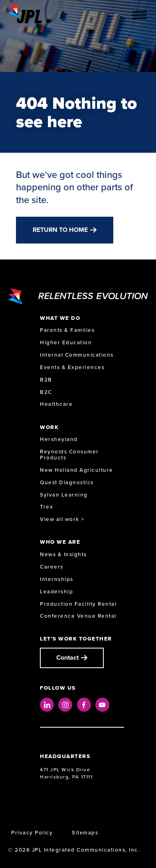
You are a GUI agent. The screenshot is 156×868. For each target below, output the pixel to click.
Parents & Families (67, 330)
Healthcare (56, 404)
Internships (57, 579)
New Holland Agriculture (77, 470)
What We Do (60, 318)
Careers (52, 567)
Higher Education (66, 342)
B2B (46, 380)
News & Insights (63, 554)
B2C (46, 392)
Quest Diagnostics (67, 482)
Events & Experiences (72, 367)
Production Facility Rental (78, 604)
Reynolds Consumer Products (69, 455)
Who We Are (60, 542)
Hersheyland (59, 439)
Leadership (56, 592)
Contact (67, 657)
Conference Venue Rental (78, 616)
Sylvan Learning (64, 495)
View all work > (62, 519)
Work (49, 427)
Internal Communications (77, 355)
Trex (46, 507)
